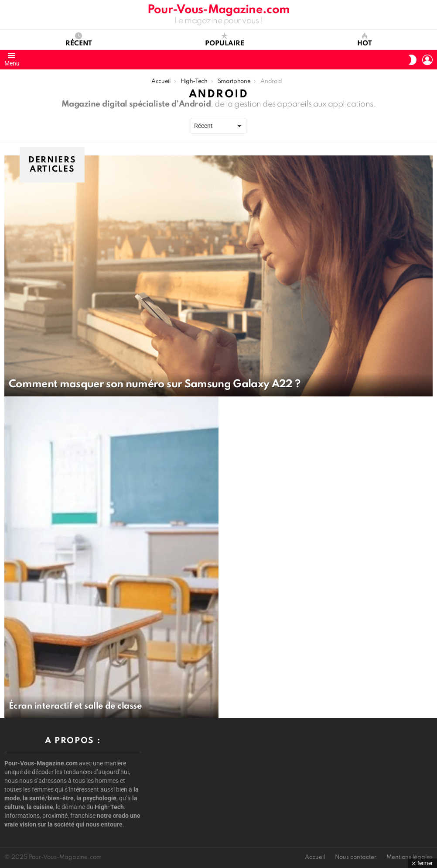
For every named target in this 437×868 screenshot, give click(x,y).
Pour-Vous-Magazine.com (218, 10)
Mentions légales (410, 857)
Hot (365, 40)
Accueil (315, 857)
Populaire (225, 40)
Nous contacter (356, 857)
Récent (79, 40)
